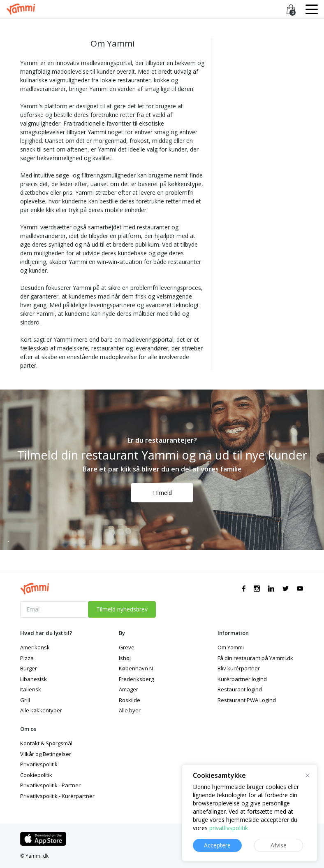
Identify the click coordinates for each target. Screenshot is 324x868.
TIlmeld (162, 493)
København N (136, 668)
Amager (128, 689)
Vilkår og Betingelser (46, 754)
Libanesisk (34, 679)
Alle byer (130, 710)
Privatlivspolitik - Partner (50, 785)
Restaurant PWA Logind (247, 700)
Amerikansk (35, 647)
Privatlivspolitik (39, 764)
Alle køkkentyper (41, 710)
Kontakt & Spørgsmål (46, 743)
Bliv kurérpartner (239, 668)
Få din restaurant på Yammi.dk (255, 658)
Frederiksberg (136, 679)
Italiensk (31, 689)
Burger (29, 668)
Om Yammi (231, 647)
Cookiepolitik (36, 775)
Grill (25, 700)
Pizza (27, 658)
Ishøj (125, 658)
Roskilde (130, 700)
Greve (127, 647)
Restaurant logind (240, 689)
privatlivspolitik (229, 828)
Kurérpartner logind (242, 679)
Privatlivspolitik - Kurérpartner (57, 796)
